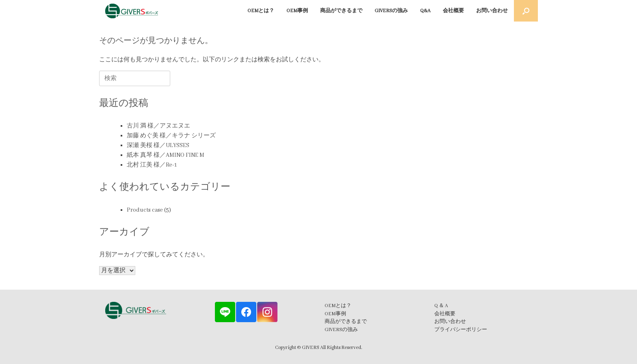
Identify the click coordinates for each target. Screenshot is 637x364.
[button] (526, 11)
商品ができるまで (341, 11)
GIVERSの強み (391, 11)
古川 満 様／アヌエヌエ (158, 126)
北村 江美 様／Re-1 (152, 165)
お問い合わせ (492, 11)
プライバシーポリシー (461, 330)
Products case (145, 210)
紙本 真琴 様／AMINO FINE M (166, 155)
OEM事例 (297, 11)
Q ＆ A (441, 306)
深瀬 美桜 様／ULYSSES (158, 145)
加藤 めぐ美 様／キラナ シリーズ (171, 136)
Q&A (425, 11)
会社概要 (453, 11)
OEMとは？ (261, 11)
